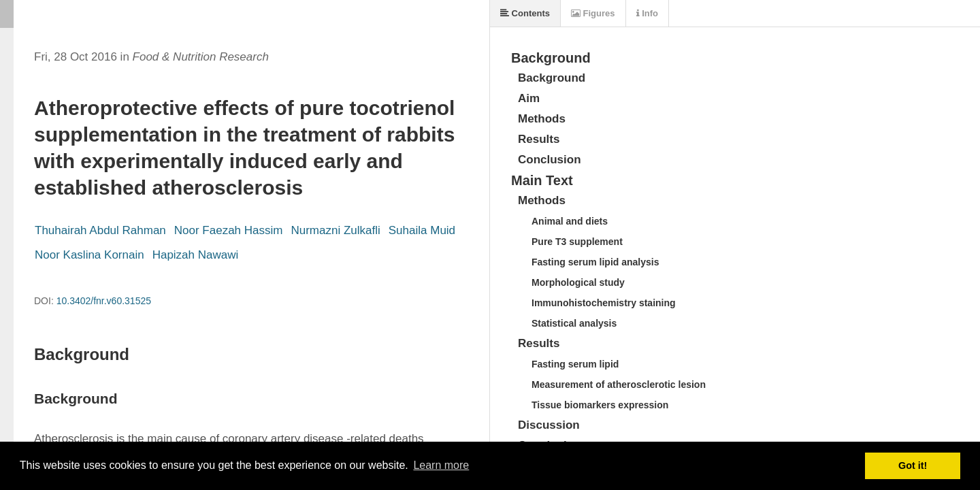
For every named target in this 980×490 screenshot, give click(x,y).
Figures (593, 13)
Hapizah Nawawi (196, 255)
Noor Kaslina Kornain (89, 255)
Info (647, 13)
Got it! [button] (913, 465)
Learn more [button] (441, 465)
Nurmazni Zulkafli (335, 230)
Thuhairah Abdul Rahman (100, 230)
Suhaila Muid (422, 230)
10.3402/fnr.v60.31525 (104, 301)
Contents (525, 13)
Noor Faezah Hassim (229, 230)
